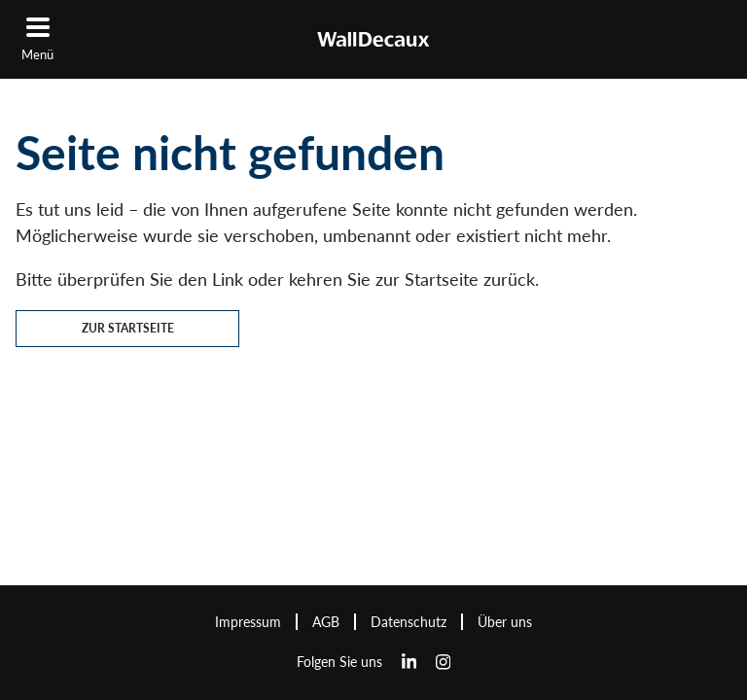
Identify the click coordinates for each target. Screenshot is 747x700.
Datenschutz (409, 622)
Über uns (505, 622)
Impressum (248, 622)
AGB (326, 622)
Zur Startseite (128, 328)
